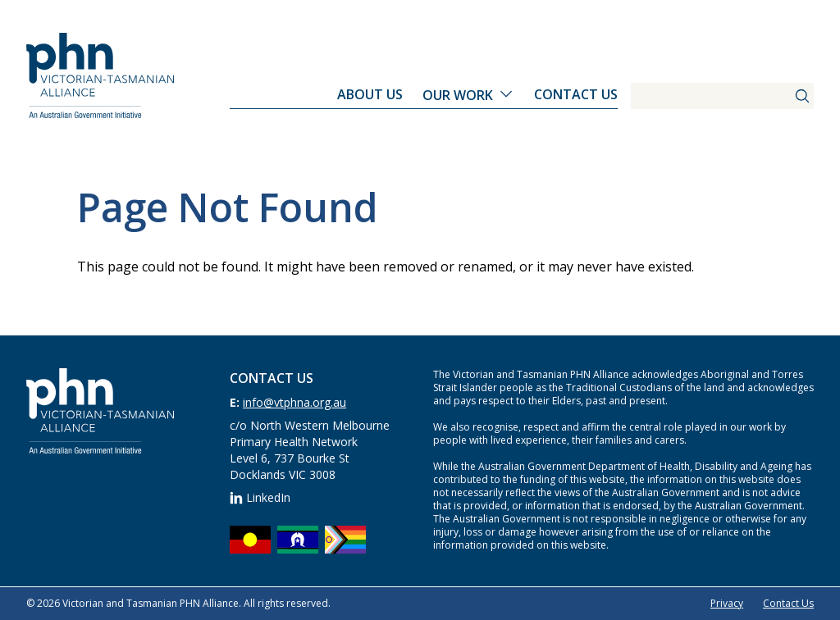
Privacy (727, 603)
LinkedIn (260, 497)
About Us (370, 94)
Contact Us (576, 94)
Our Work (458, 95)
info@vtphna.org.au (294, 402)
